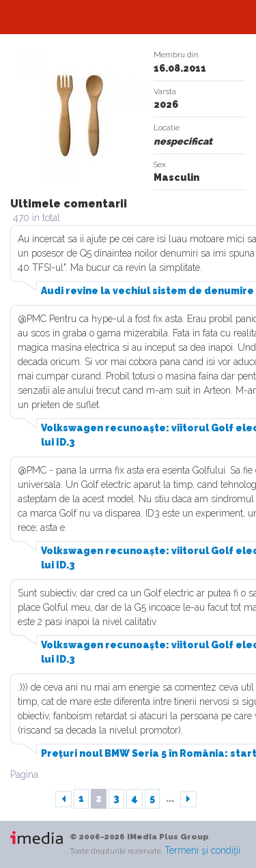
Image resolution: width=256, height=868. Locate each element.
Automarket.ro (128, 17)
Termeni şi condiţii (202, 850)
